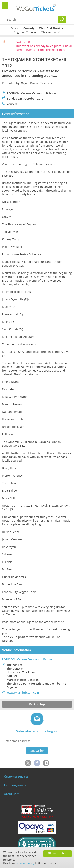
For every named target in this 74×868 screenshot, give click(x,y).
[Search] (62, 20)
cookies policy (25, 863)
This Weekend (51, 32)
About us (10, 794)
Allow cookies (57, 853)
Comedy (29, 28)
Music (15, 28)
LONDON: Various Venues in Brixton (28, 659)
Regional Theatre (25, 32)
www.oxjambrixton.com (23, 693)
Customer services (16, 776)
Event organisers (15, 785)
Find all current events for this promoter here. (44, 48)
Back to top (37, 704)
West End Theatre (51, 28)
